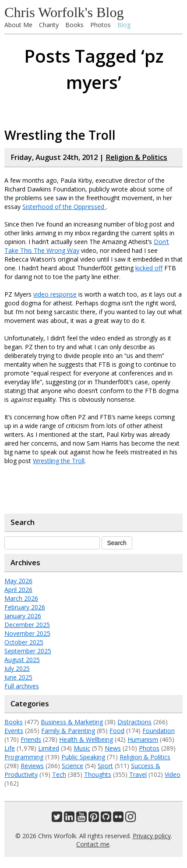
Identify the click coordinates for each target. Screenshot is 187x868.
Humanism (143, 739)
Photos (101, 25)
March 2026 (21, 598)
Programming (24, 757)
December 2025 (27, 625)
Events (14, 731)
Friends (31, 739)
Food (117, 731)
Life (10, 748)
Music (82, 748)
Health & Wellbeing (86, 739)
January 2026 (23, 616)
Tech (59, 774)
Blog (124, 25)
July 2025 (17, 668)
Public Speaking (83, 757)
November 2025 (27, 633)
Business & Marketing (72, 722)
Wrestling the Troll (60, 135)
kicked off (149, 268)
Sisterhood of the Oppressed (64, 207)
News (113, 748)
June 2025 (18, 677)
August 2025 (22, 660)
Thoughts (98, 774)
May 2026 (18, 581)
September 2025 (28, 651)
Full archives (22, 686)
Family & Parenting (68, 731)
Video (173, 774)
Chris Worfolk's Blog (64, 12)
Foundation (159, 731)
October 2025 (24, 642)
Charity (49, 25)
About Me (18, 25)
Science (72, 766)
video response (55, 294)
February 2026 (25, 607)
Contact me (93, 844)
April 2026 (18, 590)
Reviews (32, 766)
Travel (138, 774)
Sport (105, 766)
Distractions (134, 722)
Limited (49, 748)
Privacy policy (152, 836)
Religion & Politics (136, 157)
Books (74, 25)
